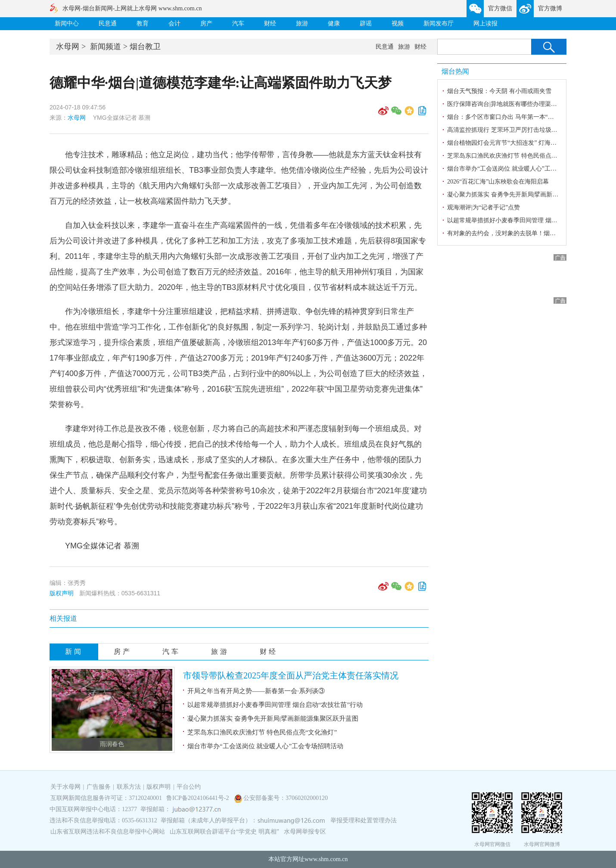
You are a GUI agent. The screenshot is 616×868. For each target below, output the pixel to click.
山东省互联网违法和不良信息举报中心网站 (108, 832)
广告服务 (99, 787)
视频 (398, 23)
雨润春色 (112, 744)
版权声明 (62, 593)
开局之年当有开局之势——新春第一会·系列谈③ (256, 691)
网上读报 (485, 23)
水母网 (68, 47)
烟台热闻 (455, 71)
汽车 (238, 23)
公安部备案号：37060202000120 (286, 798)
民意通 (108, 23)
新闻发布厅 (439, 23)
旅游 (302, 23)
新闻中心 (67, 23)
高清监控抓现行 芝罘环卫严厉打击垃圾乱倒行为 (511, 130)
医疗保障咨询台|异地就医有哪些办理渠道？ (505, 104)
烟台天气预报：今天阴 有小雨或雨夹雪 (499, 91)
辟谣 (366, 23)
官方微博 (550, 8)
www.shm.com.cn (326, 859)
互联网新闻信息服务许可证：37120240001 (106, 798)
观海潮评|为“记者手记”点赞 (484, 207)
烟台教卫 (145, 47)
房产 (206, 23)
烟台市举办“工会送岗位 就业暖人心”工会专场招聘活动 (265, 746)
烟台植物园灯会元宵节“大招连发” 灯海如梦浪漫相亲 (517, 143)
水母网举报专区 (305, 832)
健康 (334, 23)
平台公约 (189, 787)
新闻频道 (106, 47)
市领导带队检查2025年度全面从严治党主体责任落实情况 (291, 675)
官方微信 (500, 8)
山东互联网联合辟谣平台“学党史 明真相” (224, 832)
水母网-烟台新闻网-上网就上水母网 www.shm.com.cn (132, 8)
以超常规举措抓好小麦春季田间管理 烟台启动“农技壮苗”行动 (275, 705)
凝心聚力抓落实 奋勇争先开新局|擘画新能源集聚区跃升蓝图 (273, 719)
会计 (174, 23)
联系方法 (129, 787)
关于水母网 (66, 787)
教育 (143, 23)
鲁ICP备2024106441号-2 (198, 798)
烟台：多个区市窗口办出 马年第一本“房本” (505, 117)
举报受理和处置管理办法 (364, 820)
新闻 (74, 652)
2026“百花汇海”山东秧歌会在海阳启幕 (498, 182)
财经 (270, 23)
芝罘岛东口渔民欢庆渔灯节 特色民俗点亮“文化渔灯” (262, 732)
